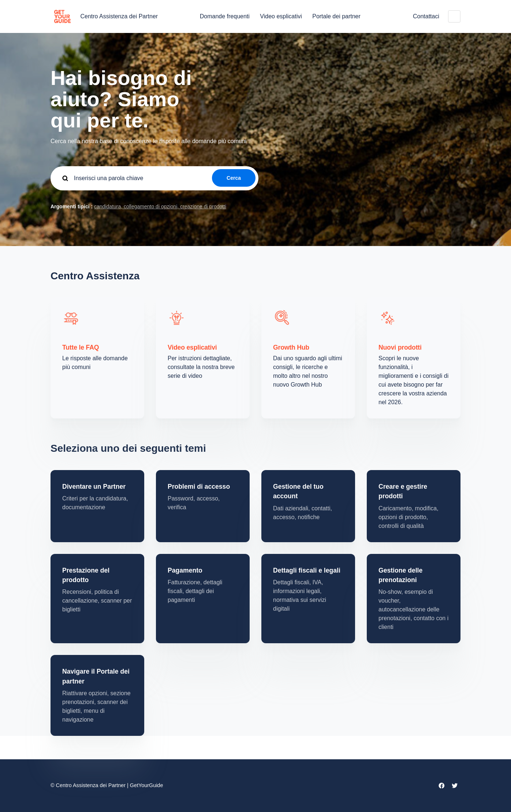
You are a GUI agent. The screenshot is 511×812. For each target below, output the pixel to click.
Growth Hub (291, 347)
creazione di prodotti (202, 206)
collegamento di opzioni (150, 206)
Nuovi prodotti (400, 347)
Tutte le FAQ (81, 347)
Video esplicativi (281, 16)
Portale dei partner (336, 16)
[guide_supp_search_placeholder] (154, 178)
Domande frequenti (225, 16)
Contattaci (426, 16)
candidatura (107, 206)
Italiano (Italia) (454, 16)
